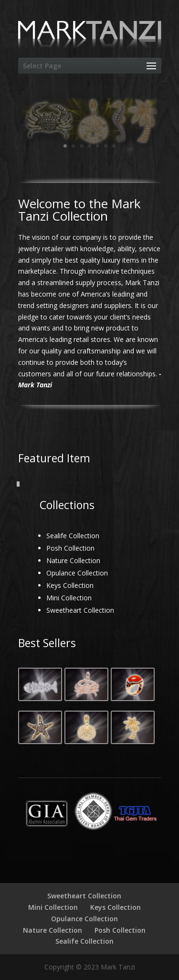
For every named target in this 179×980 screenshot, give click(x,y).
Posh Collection (70, 548)
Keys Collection (70, 585)
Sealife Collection (73, 536)
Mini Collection (69, 598)
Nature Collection (73, 560)
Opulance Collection (77, 573)
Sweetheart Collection (80, 610)
